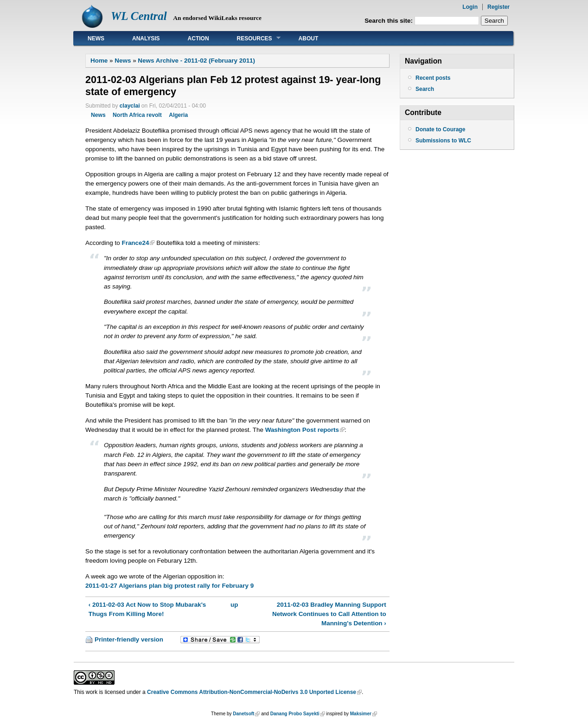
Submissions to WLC (443, 141)
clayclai (130, 106)
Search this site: (390, 21)
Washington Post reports (302, 430)
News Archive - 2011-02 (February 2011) (196, 61)
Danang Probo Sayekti (295, 714)
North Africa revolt (137, 115)
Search (425, 89)
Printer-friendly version (129, 639)
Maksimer (361, 714)
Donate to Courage (440, 129)
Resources (252, 38)
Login (470, 7)
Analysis (146, 39)
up (234, 605)
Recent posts (433, 78)
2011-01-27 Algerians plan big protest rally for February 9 (169, 586)
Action (198, 39)
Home (99, 61)
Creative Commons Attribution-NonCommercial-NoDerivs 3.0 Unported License (252, 692)
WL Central (139, 16)
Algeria (178, 115)
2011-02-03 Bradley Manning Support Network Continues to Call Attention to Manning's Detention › (329, 614)
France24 (135, 243)
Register (499, 7)
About (309, 39)
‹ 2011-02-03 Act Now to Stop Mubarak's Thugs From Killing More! (147, 609)
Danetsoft (243, 714)
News (96, 39)
